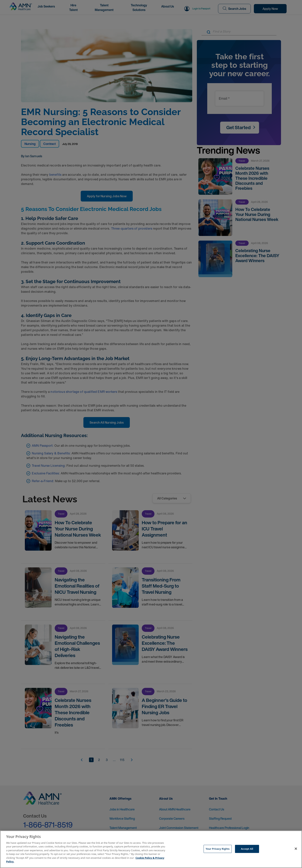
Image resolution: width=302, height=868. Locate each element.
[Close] (296, 849)
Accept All (247, 849)
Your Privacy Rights (218, 849)
